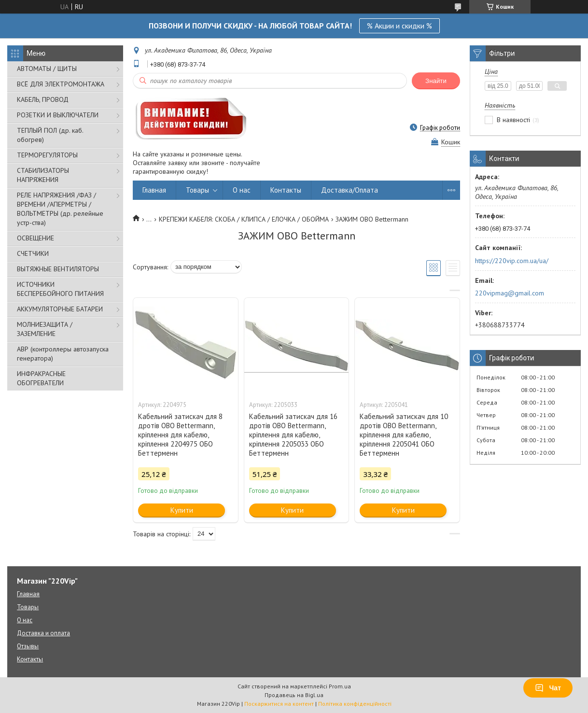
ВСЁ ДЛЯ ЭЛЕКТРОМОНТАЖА (61, 84)
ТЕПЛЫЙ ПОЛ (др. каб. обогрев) (50, 135)
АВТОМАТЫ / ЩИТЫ (47, 69)
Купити (182, 510)
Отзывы (28, 646)
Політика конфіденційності (355, 704)
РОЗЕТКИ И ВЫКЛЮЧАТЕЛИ (58, 115)
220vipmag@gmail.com (510, 293)
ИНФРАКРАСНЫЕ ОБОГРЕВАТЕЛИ (41, 378)
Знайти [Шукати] (436, 81)
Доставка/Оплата (350, 190)
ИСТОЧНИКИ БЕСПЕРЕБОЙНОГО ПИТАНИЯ (60, 289)
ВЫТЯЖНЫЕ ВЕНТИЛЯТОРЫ (58, 269)
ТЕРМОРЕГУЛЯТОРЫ (47, 155)
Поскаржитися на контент (279, 704)
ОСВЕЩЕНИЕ (35, 238)
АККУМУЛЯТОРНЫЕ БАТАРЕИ (60, 309)
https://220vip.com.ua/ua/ (512, 261)
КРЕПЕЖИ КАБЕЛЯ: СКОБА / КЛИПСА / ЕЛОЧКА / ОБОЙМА (244, 219)
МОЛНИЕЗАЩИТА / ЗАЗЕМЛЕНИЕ (45, 329)
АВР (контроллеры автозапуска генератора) (63, 354)
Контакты (286, 190)
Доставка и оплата (43, 633)
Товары (197, 190)
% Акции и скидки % (399, 26)
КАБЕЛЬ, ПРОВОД (43, 99)
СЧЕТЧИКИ (33, 253)
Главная (154, 190)
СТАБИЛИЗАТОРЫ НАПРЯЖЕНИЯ (43, 175)
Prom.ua (340, 686)
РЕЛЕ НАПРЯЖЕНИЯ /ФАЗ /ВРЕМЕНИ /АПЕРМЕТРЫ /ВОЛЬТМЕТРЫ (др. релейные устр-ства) (60, 209)
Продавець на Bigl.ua (294, 695)
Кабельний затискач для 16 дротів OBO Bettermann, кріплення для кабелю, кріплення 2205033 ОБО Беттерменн (293, 435)
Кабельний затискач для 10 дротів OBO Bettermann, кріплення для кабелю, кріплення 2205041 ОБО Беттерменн (404, 435)
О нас (242, 190)
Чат (548, 688)
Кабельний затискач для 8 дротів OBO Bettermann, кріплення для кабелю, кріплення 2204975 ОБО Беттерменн (180, 435)
